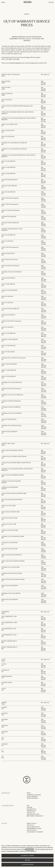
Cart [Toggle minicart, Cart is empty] (51, 2)
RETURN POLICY (32, 809)
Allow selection (28, 865)
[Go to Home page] (28, 2)
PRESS (29, 793)
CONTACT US (31, 813)
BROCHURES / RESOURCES (35, 816)
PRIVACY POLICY (32, 823)
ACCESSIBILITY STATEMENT (35, 832)
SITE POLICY (30, 825)
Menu (3, 2)
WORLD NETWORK (32, 798)
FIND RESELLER (31, 811)
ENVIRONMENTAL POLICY (34, 829)
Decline (28, 860)
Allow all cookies (28, 856)
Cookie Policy (30, 849)
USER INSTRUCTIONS (33, 814)
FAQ (28, 806)
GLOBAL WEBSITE (32, 797)
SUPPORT (30, 807)
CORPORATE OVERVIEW (34, 795)
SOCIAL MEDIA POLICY (33, 827)
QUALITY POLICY (32, 830)
